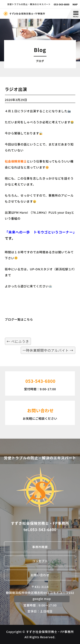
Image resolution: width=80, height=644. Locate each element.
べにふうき (18, 341)
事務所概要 (40, 547)
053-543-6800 (62, 4)
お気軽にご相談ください (40, 412)
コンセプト (40, 561)
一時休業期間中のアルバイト (48, 350)
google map (42, 599)
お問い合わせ (40, 575)
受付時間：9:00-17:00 (40, 383)
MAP (75, 4)
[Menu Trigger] (76, 14)
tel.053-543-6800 (40, 529)
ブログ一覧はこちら (19, 319)
